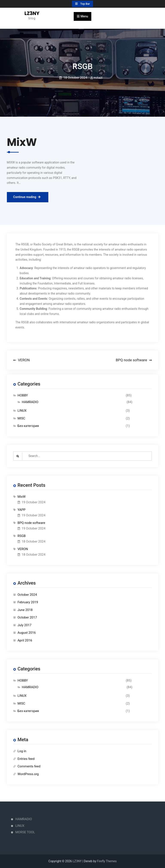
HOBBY (23, 395)
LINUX (22, 411)
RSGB (22, 536)
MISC (21, 418)
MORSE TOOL (25, 832)
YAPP (22, 510)
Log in (22, 751)
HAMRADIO (30, 402)
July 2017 (25, 625)
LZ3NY (32, 13)
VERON (23, 549)
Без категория (28, 426)
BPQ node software (31, 523)
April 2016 (25, 640)
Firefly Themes (107, 861)
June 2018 (25, 610)
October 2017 (27, 617)
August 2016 (27, 633)
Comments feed (29, 766)
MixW (22, 497)
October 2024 (27, 595)
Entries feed (26, 759)
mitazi (98, 78)
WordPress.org (28, 774)
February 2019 (28, 602)
